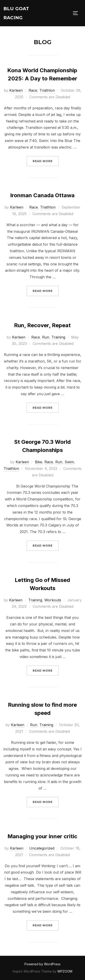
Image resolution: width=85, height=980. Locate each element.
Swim (69, 462)
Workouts (53, 600)
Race (33, 90)
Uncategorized (42, 848)
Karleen (16, 90)
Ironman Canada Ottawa (42, 195)
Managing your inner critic (42, 836)
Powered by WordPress (42, 964)
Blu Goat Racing (16, 13)
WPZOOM (65, 971)
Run (46, 337)
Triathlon (47, 90)
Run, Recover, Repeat (42, 325)
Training (58, 337)
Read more (46, 161)
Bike (39, 462)
